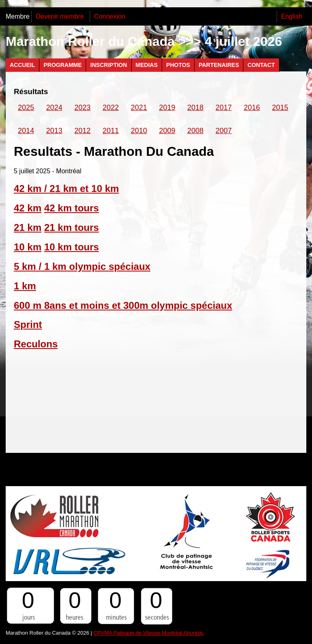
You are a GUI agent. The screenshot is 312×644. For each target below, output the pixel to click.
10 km (28, 247)
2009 (167, 131)
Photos (178, 65)
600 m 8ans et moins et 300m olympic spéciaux (123, 305)
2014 (26, 131)
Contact (261, 65)
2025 (26, 108)
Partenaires (219, 65)
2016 (252, 108)
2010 (139, 131)
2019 (167, 108)
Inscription (108, 65)
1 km (25, 286)
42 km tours (72, 208)
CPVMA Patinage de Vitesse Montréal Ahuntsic (148, 633)
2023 (82, 108)
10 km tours (72, 247)
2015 (280, 108)
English (292, 16)
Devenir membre (61, 16)
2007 (224, 131)
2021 (139, 108)
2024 (54, 108)
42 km (28, 208)
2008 (195, 131)
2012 (82, 131)
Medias (147, 65)
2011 (111, 131)
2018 (195, 108)
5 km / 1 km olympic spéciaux (82, 266)
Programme (63, 65)
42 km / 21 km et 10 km (66, 188)
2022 (111, 108)
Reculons (36, 344)
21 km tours (72, 227)
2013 (54, 131)
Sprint (28, 324)
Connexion (110, 16)
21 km (28, 227)
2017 (224, 108)
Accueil (22, 65)
